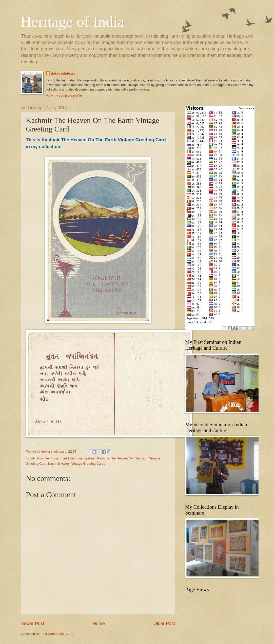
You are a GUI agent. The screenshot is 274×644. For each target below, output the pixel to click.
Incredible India (71, 458)
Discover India (48, 458)
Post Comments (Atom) (57, 634)
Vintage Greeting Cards (88, 464)
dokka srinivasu (63, 73)
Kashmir (90, 458)
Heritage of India (72, 22)
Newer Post (32, 624)
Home (99, 624)
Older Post (164, 624)
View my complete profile (64, 95)
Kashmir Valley (59, 464)
